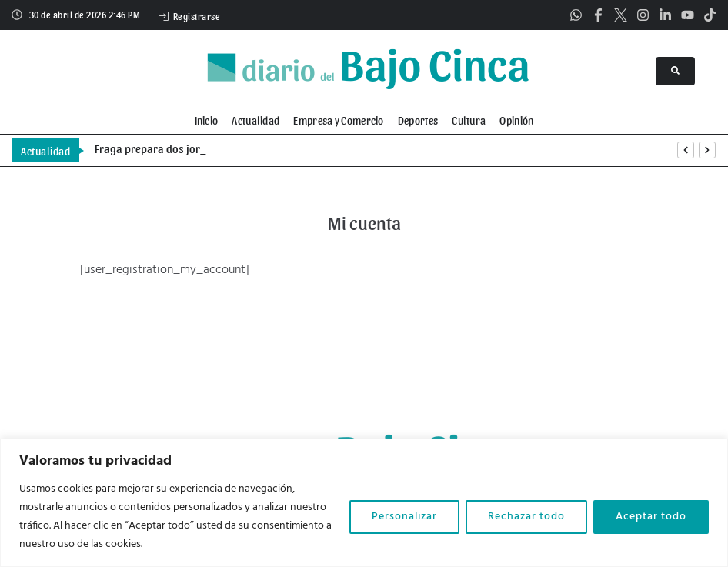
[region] (364, 503)
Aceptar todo (651, 517)
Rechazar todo (526, 517)
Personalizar (404, 517)
